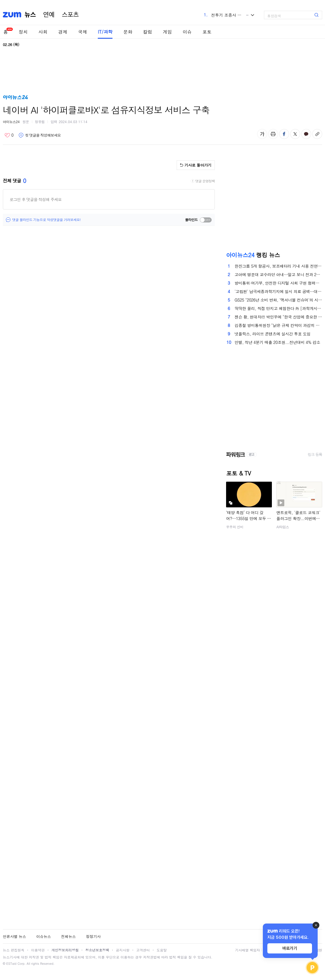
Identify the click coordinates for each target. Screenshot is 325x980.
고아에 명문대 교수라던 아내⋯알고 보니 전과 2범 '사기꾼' (278, 274)
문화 (128, 32)
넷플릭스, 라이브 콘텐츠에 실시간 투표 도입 (273, 334)
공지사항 (123, 950)
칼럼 (148, 32)
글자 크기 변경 (262, 134)
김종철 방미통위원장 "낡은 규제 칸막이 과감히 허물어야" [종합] (278, 325)
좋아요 (9, 135)
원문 (26, 122)
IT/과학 (105, 32)
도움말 (162, 950)
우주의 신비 (235, 527)
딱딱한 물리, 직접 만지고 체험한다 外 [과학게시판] (278, 308)
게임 (167, 32)
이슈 (187, 32)
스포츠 (70, 15)
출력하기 (273, 134)
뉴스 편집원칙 (14, 950)
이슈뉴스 (44, 936)
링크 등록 (315, 455)
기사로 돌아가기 (198, 165)
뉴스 (30, 15)
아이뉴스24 (11, 122)
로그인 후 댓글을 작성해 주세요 (36, 199)
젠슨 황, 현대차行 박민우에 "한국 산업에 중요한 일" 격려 (278, 317)
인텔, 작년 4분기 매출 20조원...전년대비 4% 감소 (277, 342)
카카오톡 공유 (306, 134)
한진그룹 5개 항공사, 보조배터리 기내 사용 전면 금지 (278, 266)
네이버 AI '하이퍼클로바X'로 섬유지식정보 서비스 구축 (106, 110)
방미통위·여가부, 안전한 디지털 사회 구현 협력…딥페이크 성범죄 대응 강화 (278, 283)
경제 (63, 32)
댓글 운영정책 (205, 181)
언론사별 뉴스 (14, 936)
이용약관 (38, 950)
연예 (49, 15)
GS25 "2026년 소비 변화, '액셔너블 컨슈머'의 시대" (278, 300)
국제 (83, 32)
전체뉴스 (68, 936)
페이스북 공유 (284, 134)
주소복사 (317, 134)
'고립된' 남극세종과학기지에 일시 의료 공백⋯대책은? (278, 291)
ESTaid (11, 963)
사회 (43, 32)
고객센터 (143, 950)
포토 (207, 32)
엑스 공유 (295, 134)
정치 (23, 32)
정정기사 (93, 936)
